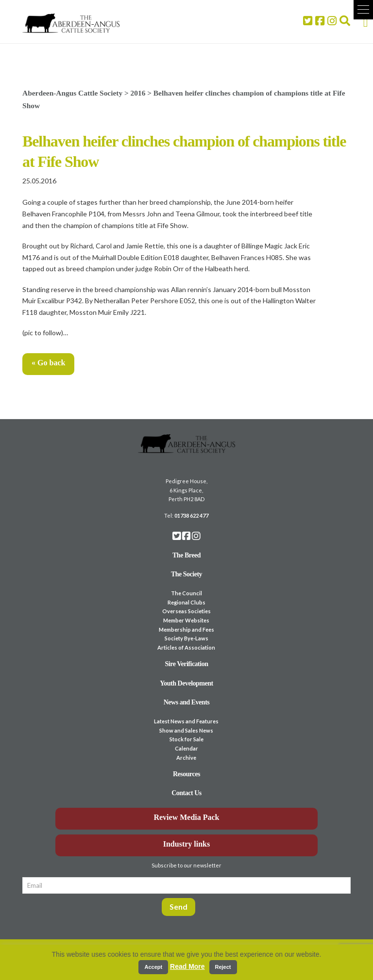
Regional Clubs (186, 602)
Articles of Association (186, 647)
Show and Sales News (186, 730)
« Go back (48, 363)
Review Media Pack (186, 817)
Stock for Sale (186, 739)
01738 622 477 (191, 515)
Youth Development (186, 683)
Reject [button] (223, 967)
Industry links (187, 844)
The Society (186, 574)
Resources (186, 774)
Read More (187, 966)
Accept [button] (153, 967)
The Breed (186, 555)
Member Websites (186, 620)
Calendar (186, 748)
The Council (186, 593)
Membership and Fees (186, 629)
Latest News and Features (186, 721)
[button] (363, 10)
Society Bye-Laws (186, 638)
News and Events (187, 702)
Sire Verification (186, 664)
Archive (186, 758)
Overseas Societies (186, 611)
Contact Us (186, 793)
